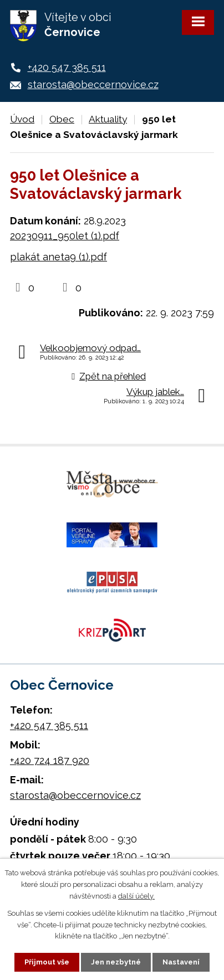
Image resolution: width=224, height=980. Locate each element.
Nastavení (181, 962)
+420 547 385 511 (67, 67)
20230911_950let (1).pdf (65, 236)
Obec (62, 119)
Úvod (22, 119)
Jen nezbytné (116, 962)
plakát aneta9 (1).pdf (58, 257)
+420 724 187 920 (50, 760)
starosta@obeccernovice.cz (93, 84)
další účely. (136, 896)
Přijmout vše (47, 962)
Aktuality (108, 119)
